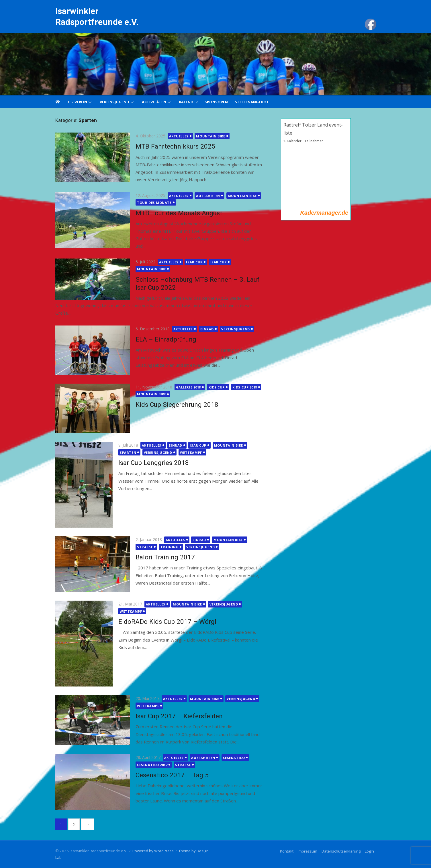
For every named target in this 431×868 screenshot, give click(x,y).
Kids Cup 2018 (242, 387)
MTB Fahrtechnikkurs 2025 (172, 146)
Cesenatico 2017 (149, 765)
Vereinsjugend (114, 102)
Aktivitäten (154, 102)
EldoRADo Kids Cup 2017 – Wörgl (164, 622)
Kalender (188, 102)
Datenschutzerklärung (344, 851)
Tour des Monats (151, 203)
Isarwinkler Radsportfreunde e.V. (94, 16)
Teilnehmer (315, 141)
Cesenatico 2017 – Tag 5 (169, 775)
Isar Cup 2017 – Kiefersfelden (176, 716)
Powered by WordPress (150, 851)
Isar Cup (191, 262)
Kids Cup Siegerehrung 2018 (174, 405)
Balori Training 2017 (162, 557)
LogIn (373, 851)
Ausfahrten (205, 196)
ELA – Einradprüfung (163, 339)
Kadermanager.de (326, 213)
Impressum (311, 851)
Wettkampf (188, 452)
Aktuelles (176, 136)
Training (166, 547)
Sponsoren (216, 102)
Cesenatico (231, 758)
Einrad (204, 329)
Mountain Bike (207, 136)
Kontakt (290, 851)
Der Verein (77, 102)
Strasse (142, 547)
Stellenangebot (252, 102)
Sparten (125, 452)
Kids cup (213, 387)
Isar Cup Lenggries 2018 (150, 463)
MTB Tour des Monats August (176, 213)
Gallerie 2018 (185, 387)
